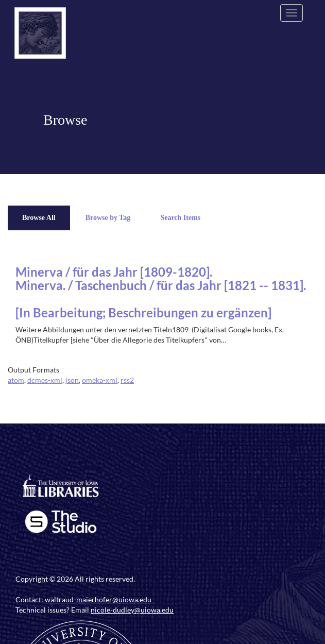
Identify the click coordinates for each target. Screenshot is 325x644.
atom (16, 380)
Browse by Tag (108, 218)
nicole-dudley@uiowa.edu (132, 610)
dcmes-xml (45, 380)
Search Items (180, 218)
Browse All (39, 218)
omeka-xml (100, 380)
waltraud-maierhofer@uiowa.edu (98, 599)
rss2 (127, 380)
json (72, 380)
